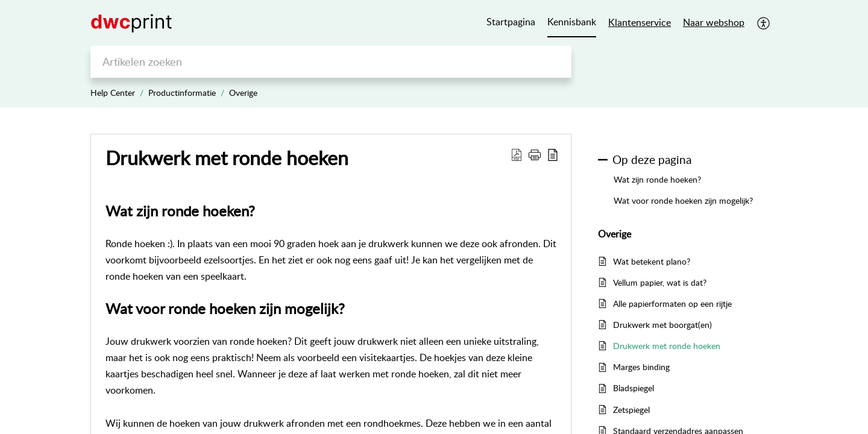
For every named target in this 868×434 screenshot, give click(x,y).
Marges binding (641, 367)
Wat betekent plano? (652, 261)
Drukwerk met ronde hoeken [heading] (227, 157)
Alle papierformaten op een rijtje (672, 303)
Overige (243, 93)
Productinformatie (182, 93)
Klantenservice (640, 22)
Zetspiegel (631, 410)
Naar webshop (714, 22)
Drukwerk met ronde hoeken (667, 346)
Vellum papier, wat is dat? (660, 282)
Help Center (113, 93)
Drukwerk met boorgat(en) (662, 325)
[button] (764, 23)
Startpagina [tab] (511, 22)
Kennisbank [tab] (572, 22)
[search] (331, 62)
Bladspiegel (634, 388)
